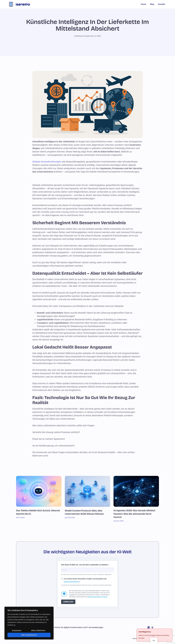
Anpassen (17, 630)
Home (144, 4)
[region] (29, 623)
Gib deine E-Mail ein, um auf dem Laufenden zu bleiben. (85, 565)
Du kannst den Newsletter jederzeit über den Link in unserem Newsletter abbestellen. (86, 575)
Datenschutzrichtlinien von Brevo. (98, 597)
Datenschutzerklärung (71, 582)
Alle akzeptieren (29, 635)
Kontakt (161, 4)
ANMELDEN (68, 602)
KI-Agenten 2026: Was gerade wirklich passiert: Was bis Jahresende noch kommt (134, 514)
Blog (152, 4)
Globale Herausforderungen (47, 162)
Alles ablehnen (38, 630)
